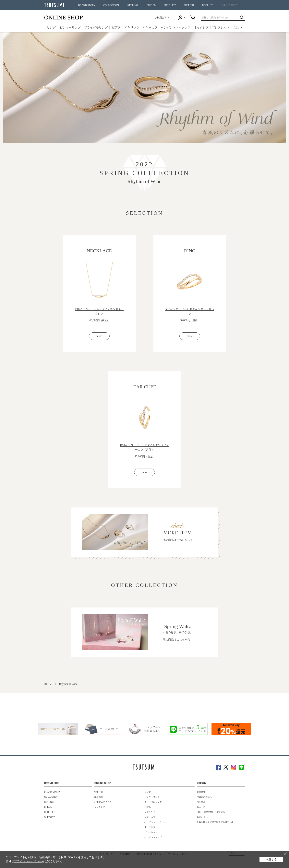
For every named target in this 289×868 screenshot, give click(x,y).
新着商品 (99, 804)
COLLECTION (111, 5)
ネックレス (201, 28)
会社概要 (201, 799)
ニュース (201, 814)
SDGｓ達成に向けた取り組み (211, 819)
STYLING (133, 5)
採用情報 (201, 809)
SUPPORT (189, 5)
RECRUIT (208, 5)
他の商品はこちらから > (178, 547)
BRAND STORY (87, 5)
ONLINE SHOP (229, 5)
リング (51, 28)
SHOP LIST (170, 5)
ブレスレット (221, 28)
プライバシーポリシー (28, 861)
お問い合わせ (203, 824)
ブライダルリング (96, 28)
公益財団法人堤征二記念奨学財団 (213, 829)
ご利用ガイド (162, 18)
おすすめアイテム (103, 809)
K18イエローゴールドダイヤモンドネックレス (99, 312)
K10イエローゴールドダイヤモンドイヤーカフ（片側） (144, 451)
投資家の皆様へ (204, 804)
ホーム (48, 691)
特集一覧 (99, 799)
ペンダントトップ (153, 844)
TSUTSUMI (54, 5)
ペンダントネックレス (176, 28)
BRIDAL (151, 5)
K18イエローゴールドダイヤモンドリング (190, 312)
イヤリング (132, 28)
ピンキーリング (70, 28)
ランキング (100, 814)
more (99, 340)
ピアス (116, 28)
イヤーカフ (150, 28)
